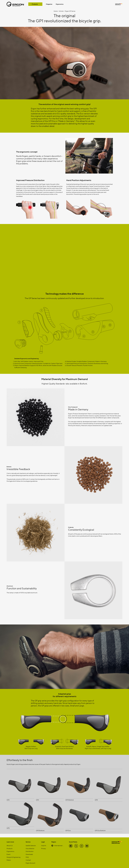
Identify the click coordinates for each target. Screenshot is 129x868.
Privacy (44, 848)
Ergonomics (60, 4)
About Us (10, 845)
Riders (9, 860)
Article (61, 11)
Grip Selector (30, 848)
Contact (28, 860)
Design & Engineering (13, 857)
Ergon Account (30, 863)
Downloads (29, 854)
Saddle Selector (31, 845)
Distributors (30, 851)
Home (56, 11)
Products (35, 4)
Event (9, 854)
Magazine (49, 4)
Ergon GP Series (70, 11)
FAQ (27, 857)
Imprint (44, 845)
